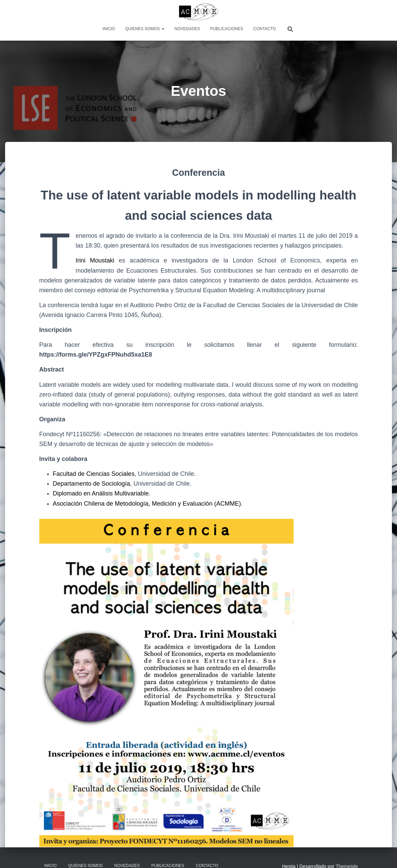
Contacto (264, 29)
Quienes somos (145, 29)
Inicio (109, 29)
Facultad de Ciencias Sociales (94, 474)
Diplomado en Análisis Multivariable (101, 493)
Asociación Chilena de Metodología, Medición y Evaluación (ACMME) (147, 504)
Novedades (187, 29)
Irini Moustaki (95, 260)
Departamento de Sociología (92, 484)
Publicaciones (227, 29)
